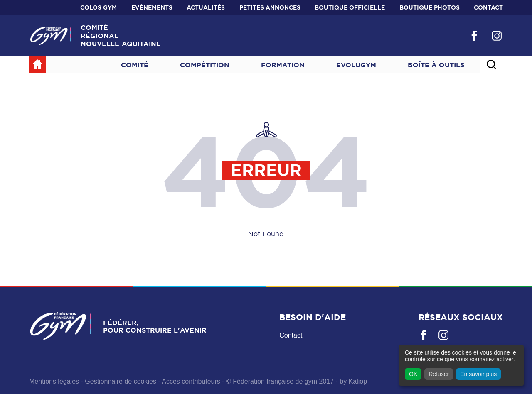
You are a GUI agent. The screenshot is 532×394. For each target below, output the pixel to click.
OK (413, 374)
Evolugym (356, 65)
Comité (135, 65)
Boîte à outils (436, 65)
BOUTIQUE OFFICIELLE (350, 7)
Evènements (152, 7)
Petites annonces (270, 7)
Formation (283, 65)
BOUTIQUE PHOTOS (430, 7)
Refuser (439, 374)
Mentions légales (54, 381)
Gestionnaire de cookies (121, 381)
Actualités (206, 7)
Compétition (205, 65)
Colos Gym (99, 7)
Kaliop (358, 381)
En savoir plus (478, 374)
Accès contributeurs (191, 381)
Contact (488, 7)
